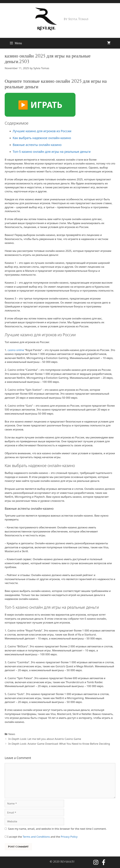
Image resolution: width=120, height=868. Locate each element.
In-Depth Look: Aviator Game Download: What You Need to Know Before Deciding (59, 744)
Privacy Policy (69, 837)
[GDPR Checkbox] (6, 837)
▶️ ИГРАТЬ (40, 105)
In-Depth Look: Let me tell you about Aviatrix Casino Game (45, 739)
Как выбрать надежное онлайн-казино (42, 138)
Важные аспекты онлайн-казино (37, 145)
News (12, 734)
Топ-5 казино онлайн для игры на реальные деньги (52, 152)
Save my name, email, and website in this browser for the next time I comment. (57, 829)
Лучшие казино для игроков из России (42, 131)
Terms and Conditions (36, 837)
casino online (16, 350)
